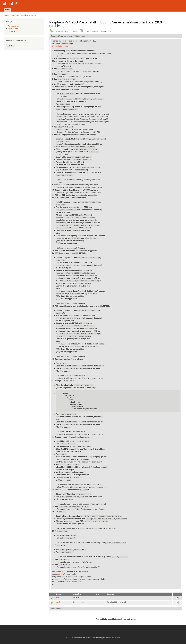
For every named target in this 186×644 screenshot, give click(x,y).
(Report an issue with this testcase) (72, 36)
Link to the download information (63, 32)
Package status (13, 26)
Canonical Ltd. (80, 638)
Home (7, 10)
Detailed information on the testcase (95, 32)
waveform (59, 602)
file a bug (81, 579)
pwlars (58, 597)
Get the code (91, 638)
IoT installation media (60, 46)
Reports (12, 31)
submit (60, 574)
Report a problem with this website (108, 638)
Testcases (32, 15)
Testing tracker (15, 15)
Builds (24, 15)
